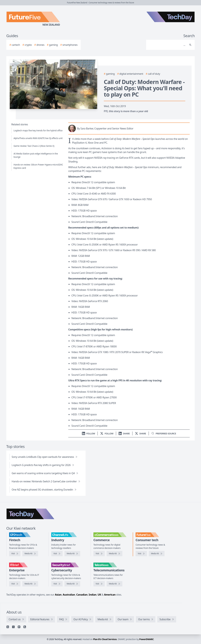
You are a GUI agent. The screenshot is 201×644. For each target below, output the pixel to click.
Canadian (82, 595)
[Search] (167, 45)
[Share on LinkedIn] (124, 434)
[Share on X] (141, 434)
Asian (58, 595)
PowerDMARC (147, 639)
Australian (69, 595)
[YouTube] (19, 627)
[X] (13, 627)
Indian (93, 595)
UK (99, 595)
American (110, 595)
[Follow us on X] (107, 434)
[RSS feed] (25, 627)
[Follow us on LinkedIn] (89, 434)
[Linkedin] (8, 627)
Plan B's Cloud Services (105, 639)
